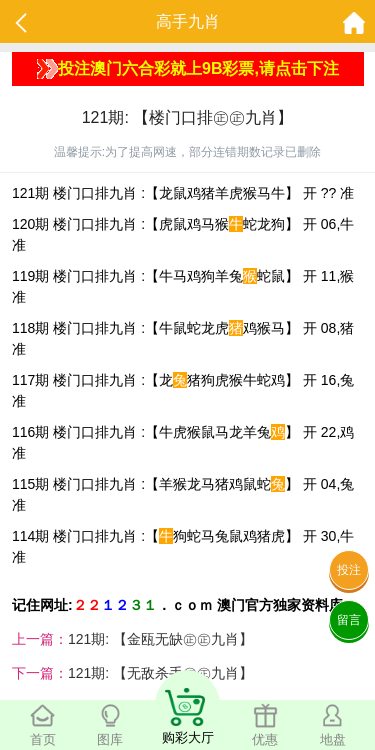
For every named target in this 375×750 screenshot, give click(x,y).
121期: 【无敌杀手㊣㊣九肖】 (160, 673)
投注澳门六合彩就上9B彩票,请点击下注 (188, 69)
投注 (349, 570)
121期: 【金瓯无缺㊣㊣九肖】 (160, 639)
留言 (349, 620)
